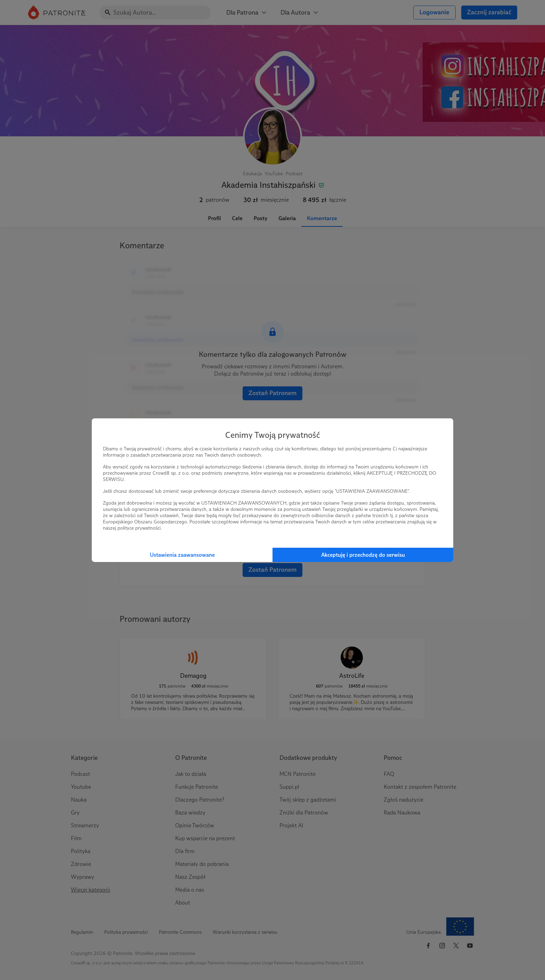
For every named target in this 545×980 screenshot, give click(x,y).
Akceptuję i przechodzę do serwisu (363, 555)
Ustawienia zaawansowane (182, 555)
